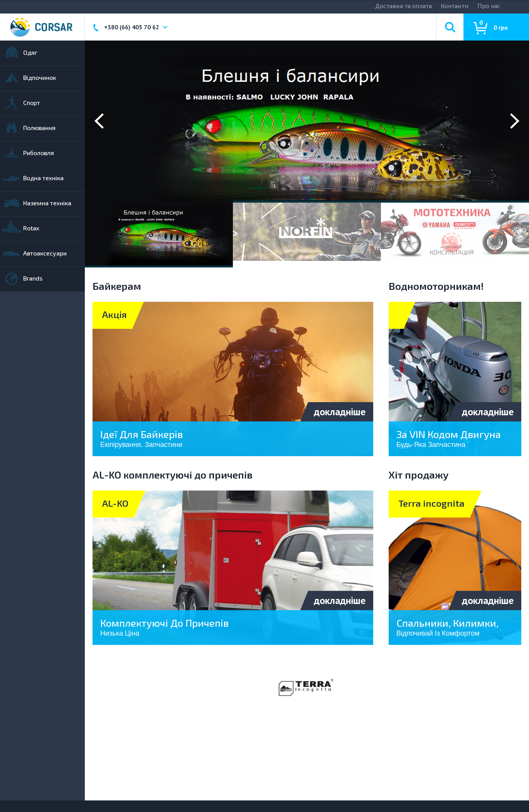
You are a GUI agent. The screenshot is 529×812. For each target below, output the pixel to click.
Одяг (30, 52)
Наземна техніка (47, 203)
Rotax (31, 228)
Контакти (455, 6)
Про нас (489, 6)
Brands (33, 278)
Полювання (39, 128)
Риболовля (39, 153)
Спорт (32, 102)
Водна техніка (43, 178)
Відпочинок (40, 77)
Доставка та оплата (403, 6)
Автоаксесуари (45, 253)
